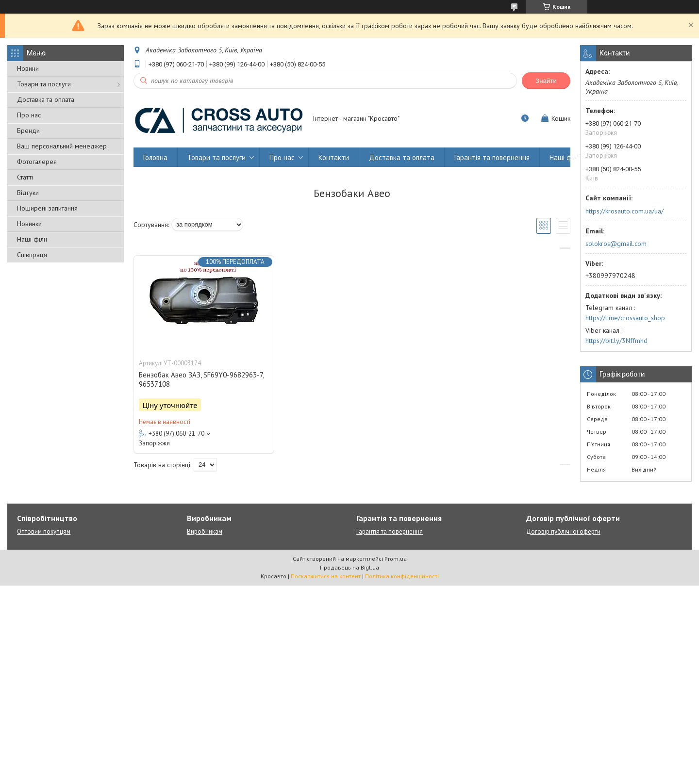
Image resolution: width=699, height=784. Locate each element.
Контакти (334, 157)
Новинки (29, 224)
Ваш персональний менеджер (62, 146)
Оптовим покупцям (44, 531)
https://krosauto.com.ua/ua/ (624, 211)
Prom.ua (396, 559)
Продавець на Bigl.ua (349, 567)
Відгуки (28, 193)
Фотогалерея (37, 162)
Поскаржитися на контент (326, 576)
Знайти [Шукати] (546, 81)
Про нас (29, 115)
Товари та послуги (44, 84)
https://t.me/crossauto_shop (625, 318)
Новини (28, 68)
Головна (155, 157)
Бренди (28, 131)
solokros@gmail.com (616, 244)
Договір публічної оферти (563, 531)
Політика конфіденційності (402, 576)
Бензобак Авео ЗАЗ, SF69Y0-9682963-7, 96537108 (201, 379)
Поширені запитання (47, 208)
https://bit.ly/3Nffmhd (616, 341)
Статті (25, 177)
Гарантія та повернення (492, 157)
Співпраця (32, 255)
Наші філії (32, 239)
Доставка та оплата (46, 99)
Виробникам (205, 531)
